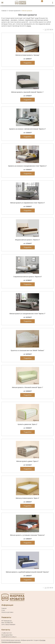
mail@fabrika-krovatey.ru (9, 637)
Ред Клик (43, 640)
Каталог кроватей (14, 11)
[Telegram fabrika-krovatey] (49, 3)
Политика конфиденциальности (11, 642)
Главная (4, 11)
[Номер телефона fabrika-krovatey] (45, 3)
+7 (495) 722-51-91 (7, 633)
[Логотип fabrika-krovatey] (21, 3)
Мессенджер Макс (7, 635)
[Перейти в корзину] (40, 3)
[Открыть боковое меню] (2, 3)
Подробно (28, 63)
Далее (29, 26)
